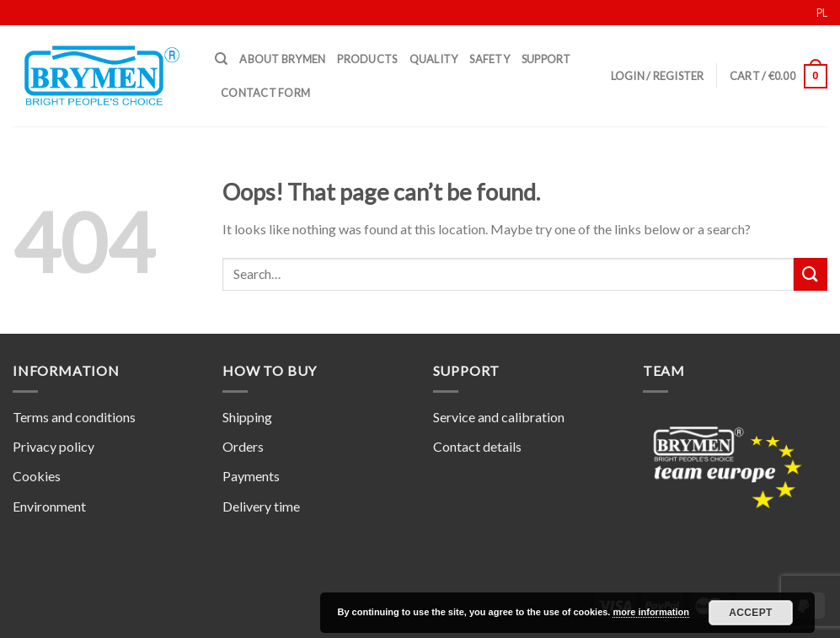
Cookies (37, 476)
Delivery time (261, 506)
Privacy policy (54, 446)
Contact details (477, 446)
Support (546, 59)
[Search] (221, 59)
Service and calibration (499, 417)
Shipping (247, 417)
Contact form (265, 93)
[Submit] (811, 274)
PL (822, 13)
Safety (490, 59)
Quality (434, 59)
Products (367, 59)
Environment (49, 506)
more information (650, 612)
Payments (251, 476)
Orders (243, 446)
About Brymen (282, 59)
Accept (751, 613)
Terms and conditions (74, 417)
